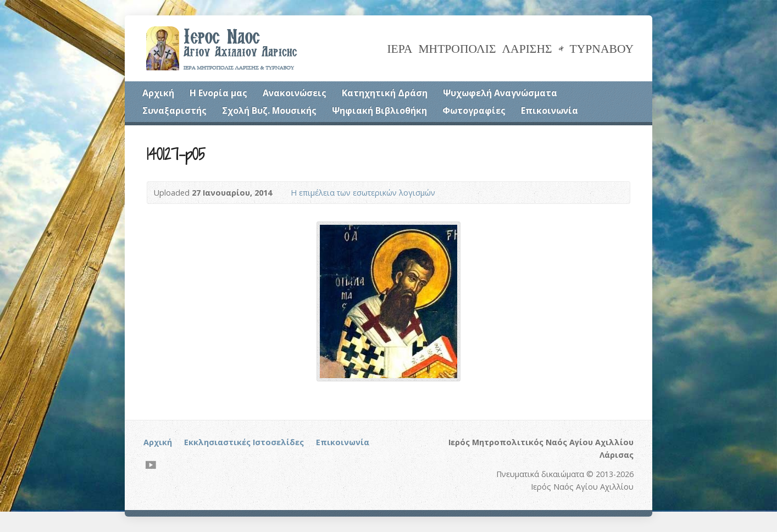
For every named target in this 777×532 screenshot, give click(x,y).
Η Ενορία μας (218, 93)
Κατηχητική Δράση (385, 93)
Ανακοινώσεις (295, 93)
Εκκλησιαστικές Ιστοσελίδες (244, 442)
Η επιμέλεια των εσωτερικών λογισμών (363, 193)
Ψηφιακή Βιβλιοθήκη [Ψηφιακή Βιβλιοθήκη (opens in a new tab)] (379, 110)
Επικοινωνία (550, 110)
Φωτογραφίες (474, 110)
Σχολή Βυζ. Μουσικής (269, 110)
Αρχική (158, 93)
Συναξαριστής (174, 110)
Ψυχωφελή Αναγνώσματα (500, 93)
